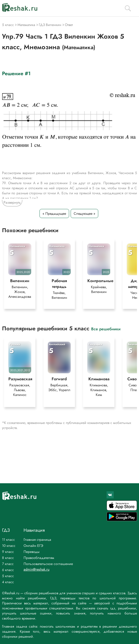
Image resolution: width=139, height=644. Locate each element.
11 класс (8, 540)
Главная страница (37, 540)
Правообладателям (39, 558)
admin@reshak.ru (36, 569)
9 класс (8, 552)
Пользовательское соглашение (48, 564)
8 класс (8, 558)
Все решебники (106, 329)
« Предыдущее (54, 213)
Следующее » (84, 213)
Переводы (32, 552)
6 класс (8, 570)
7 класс (8, 564)
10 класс (9, 546)
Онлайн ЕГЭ (33, 546)
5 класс (8, 576)
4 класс (8, 582)
